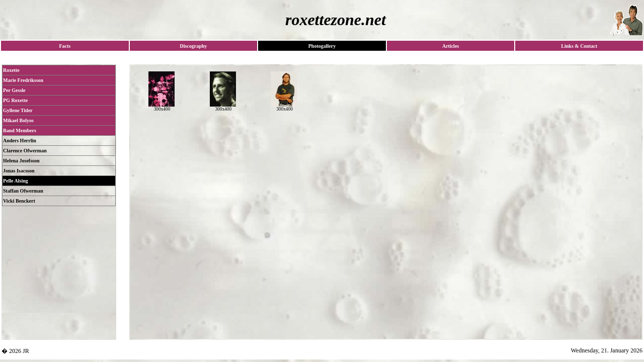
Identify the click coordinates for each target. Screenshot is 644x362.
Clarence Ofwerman (25, 151)
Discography (193, 46)
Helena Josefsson (21, 161)
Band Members (20, 130)
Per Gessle (14, 90)
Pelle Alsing (16, 181)
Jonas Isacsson (19, 171)
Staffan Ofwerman (23, 191)
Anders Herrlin (20, 141)
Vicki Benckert (19, 201)
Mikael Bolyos (18, 120)
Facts (65, 46)
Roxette (11, 70)
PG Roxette (15, 100)
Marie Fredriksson (23, 80)
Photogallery (322, 46)
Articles (451, 46)
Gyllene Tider (18, 110)
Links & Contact (579, 46)
